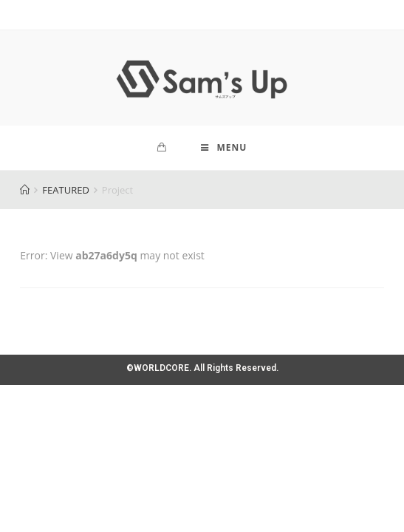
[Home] (25, 190)
